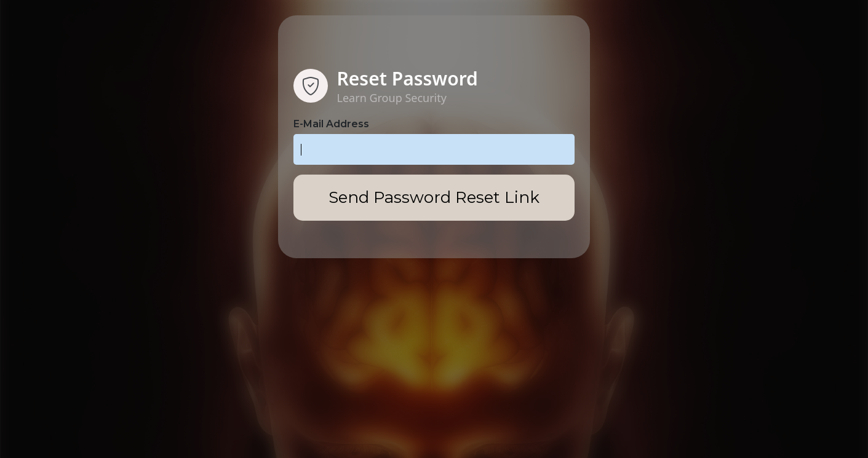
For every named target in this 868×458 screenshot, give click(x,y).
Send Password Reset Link (434, 197)
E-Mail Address (331, 124)
